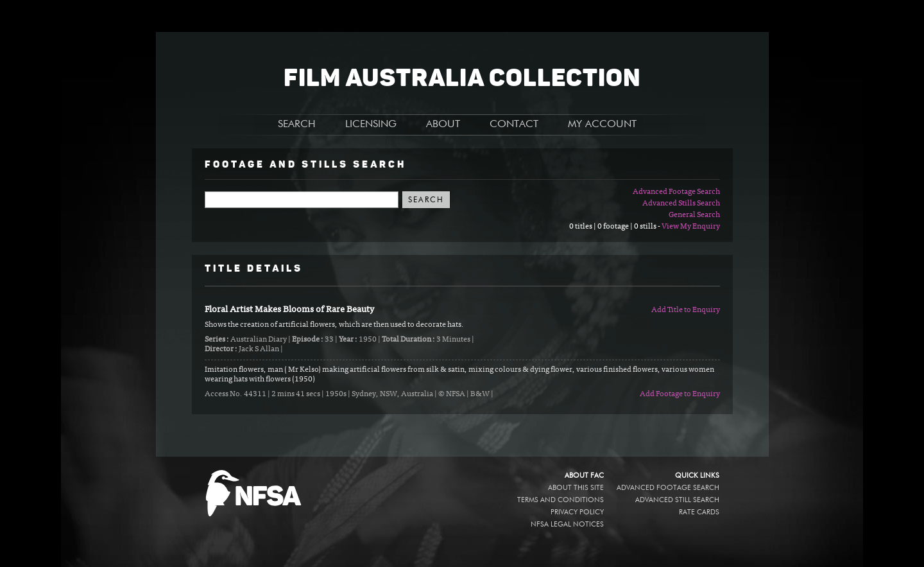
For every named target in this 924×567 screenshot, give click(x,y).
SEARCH (297, 125)
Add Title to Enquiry (686, 310)
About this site (576, 488)
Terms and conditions (560, 500)
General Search (694, 215)
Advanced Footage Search (676, 192)
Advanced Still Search (677, 500)
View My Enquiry (691, 227)
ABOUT (443, 125)
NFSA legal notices (567, 524)
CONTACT (514, 125)
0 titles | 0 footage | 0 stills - (615, 227)
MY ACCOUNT (602, 125)
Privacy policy (577, 512)
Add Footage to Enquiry (680, 394)
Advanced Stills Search (681, 204)
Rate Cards (699, 512)
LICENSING (371, 125)
